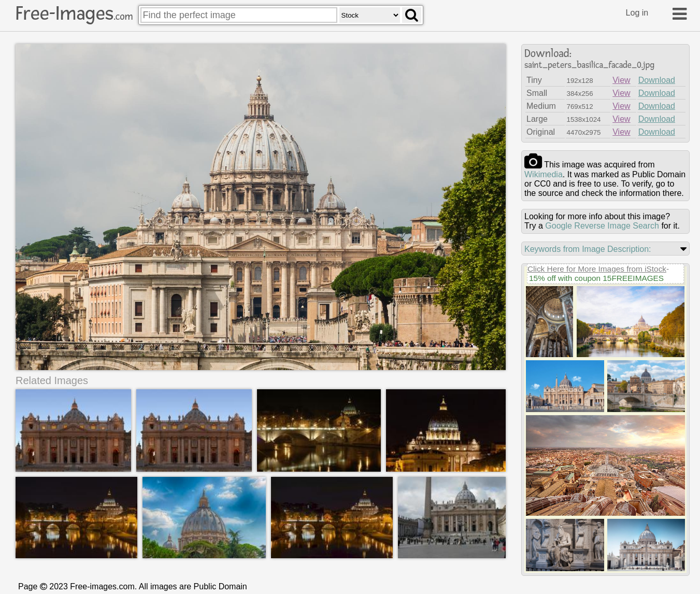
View (621, 80)
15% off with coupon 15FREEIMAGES (596, 278)
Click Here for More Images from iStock (597, 269)
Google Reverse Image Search (602, 226)
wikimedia (544, 174)
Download (657, 80)
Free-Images (74, 13)
